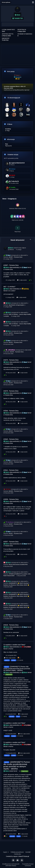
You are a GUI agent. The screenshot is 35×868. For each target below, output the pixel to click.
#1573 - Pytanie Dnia (15, 383)
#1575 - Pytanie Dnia (15, 333)
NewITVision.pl (24, 856)
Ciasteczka (17, 854)
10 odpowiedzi (22, 636)
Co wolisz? (12, 291)
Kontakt (28, 852)
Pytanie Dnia (9, 269)
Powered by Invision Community (28, 865)
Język (6, 852)
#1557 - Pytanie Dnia (15, 524)
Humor (11, 649)
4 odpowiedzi (23, 402)
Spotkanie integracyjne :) (17, 305)
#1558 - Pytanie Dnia (16, 491)
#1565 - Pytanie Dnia (16, 431)
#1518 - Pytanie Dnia (16, 617)
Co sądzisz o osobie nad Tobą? (14, 645)
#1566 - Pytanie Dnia (11, 411)
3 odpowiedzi (22, 481)
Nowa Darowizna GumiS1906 (18, 564)
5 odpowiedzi (23, 373)
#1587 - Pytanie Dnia (16, 257)
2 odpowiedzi (22, 280)
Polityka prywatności (17, 852)
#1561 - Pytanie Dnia (16, 462)
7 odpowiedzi (23, 423)
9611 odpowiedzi (10, 658)
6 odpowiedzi (21, 297)
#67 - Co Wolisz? (9, 287)
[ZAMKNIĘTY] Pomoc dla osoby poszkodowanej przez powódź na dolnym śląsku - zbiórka (17, 668)
